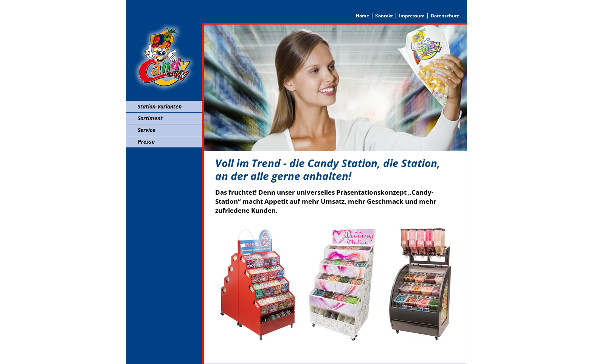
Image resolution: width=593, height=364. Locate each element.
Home (362, 16)
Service (147, 130)
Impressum (412, 16)
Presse (146, 142)
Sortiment (150, 118)
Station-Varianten (160, 106)
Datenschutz (445, 16)
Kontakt (384, 16)
